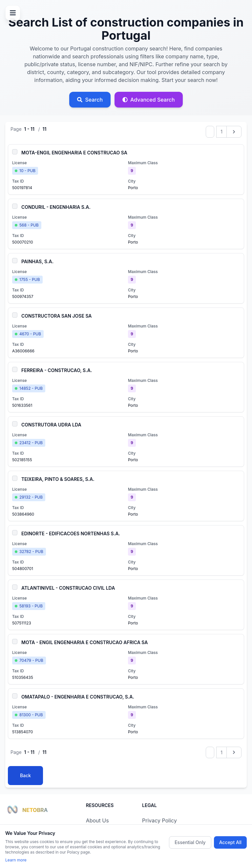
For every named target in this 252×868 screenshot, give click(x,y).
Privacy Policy (159, 820)
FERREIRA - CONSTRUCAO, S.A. (57, 370)
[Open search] (90, 100)
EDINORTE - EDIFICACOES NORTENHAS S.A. (71, 533)
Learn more (16, 860)
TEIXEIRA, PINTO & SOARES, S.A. (58, 479)
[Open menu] (13, 13)
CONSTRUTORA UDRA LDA (51, 425)
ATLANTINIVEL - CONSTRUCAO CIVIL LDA (68, 588)
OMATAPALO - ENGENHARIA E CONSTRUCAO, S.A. (78, 697)
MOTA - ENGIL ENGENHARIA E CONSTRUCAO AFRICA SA (85, 642)
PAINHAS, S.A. (37, 261)
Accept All (230, 842)
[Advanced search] (149, 100)
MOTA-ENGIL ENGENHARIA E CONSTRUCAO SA (74, 153)
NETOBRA (35, 810)
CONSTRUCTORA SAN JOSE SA (57, 316)
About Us (97, 820)
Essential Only (190, 842)
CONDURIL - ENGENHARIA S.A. (56, 207)
